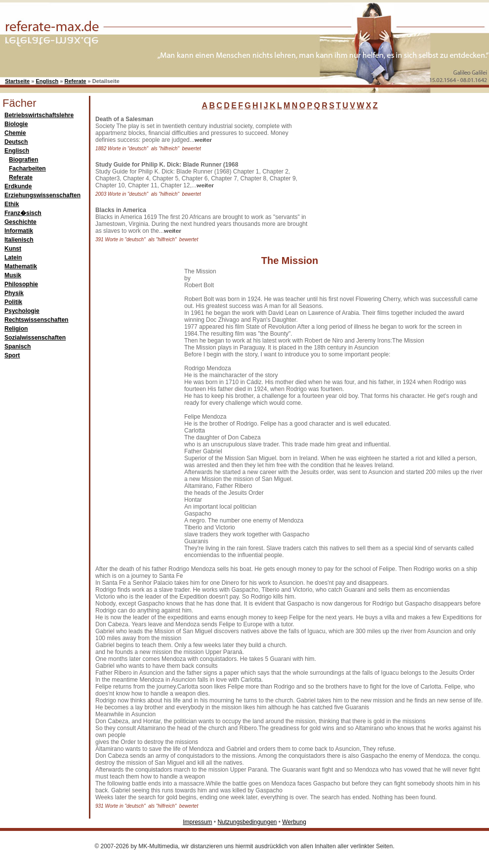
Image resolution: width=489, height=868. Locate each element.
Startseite (17, 81)
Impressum (197, 822)
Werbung (294, 822)
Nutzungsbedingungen (247, 822)
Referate (75, 81)
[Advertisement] (385, 177)
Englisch (47, 81)
